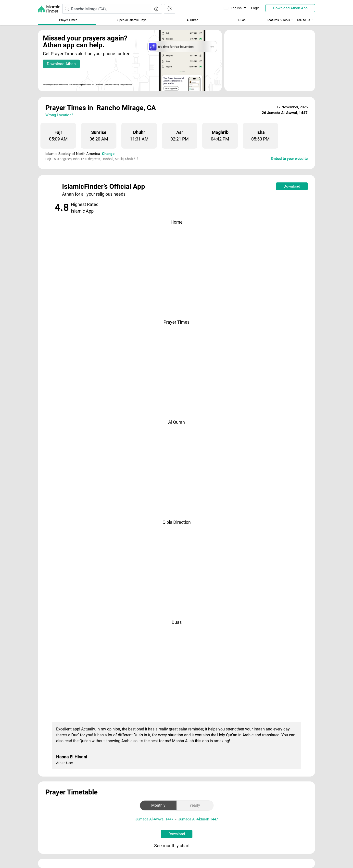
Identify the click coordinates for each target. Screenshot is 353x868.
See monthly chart (176, 846)
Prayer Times (68, 20)
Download (292, 186)
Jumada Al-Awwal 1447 (154, 819)
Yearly (195, 805)
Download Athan (61, 64)
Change (108, 154)
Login (255, 8)
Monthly (158, 805)
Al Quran (192, 20)
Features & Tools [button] (278, 20)
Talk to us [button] (303, 20)
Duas (242, 20)
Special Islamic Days (132, 20)
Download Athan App (290, 8)
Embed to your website (289, 159)
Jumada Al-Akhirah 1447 (198, 819)
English (233, 8)
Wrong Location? (59, 115)
